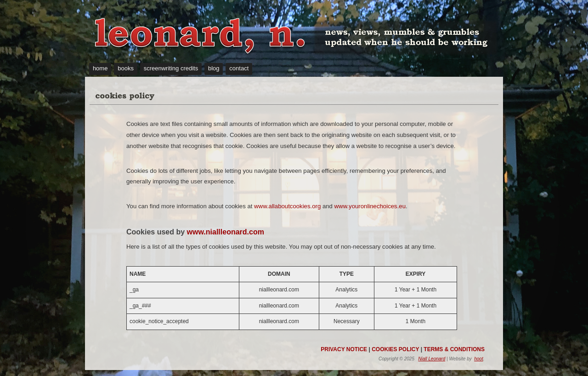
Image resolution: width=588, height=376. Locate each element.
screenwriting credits (171, 68)
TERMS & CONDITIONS (454, 349)
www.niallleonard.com (226, 232)
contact (239, 68)
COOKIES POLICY (395, 349)
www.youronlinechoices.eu (370, 206)
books (126, 68)
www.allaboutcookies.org (287, 206)
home (100, 68)
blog (214, 68)
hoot (478, 359)
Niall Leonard (432, 359)
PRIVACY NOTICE (344, 349)
